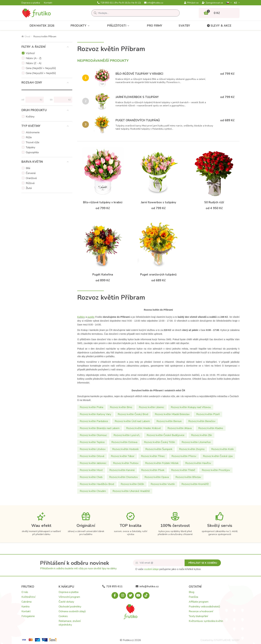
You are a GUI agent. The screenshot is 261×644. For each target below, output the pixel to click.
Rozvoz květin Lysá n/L (127, 435)
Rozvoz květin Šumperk (159, 449)
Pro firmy (155, 26)
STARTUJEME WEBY (227, 640)
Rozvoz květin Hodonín (125, 449)
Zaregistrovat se (212, 3)
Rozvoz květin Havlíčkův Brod (97, 484)
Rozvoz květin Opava (157, 477)
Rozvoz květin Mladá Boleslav (172, 414)
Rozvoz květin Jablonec (93, 463)
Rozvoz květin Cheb (91, 477)
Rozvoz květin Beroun (169, 421)
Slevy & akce (219, 26)
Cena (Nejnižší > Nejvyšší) (41, 68)
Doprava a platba (31, 3)
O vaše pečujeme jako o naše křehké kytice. (168, 569)
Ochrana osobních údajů (72, 611)
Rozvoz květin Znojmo (192, 449)
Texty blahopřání (198, 616)
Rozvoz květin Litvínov (93, 449)
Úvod (26, 37)
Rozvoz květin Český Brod (133, 414)
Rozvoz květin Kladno (211, 428)
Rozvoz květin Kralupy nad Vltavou (191, 407)
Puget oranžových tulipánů (138, 120)
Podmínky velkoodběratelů (204, 607)
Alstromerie (33, 132)
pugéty (91, 317)
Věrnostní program (69, 597)
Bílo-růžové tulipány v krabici (139, 74)
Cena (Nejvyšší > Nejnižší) (41, 73)
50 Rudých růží (214, 202)
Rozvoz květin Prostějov (216, 470)
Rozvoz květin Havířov (198, 463)
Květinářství (28, 597)
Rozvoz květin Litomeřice (196, 442)
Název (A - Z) (34, 58)
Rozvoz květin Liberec (151, 407)
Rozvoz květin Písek (153, 470)
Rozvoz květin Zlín (201, 435)
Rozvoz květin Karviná (122, 470)
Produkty (81, 26)
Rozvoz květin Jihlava (180, 428)
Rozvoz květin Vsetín (163, 484)
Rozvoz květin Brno (121, 407)
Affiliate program (199, 602)
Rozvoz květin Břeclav (188, 477)
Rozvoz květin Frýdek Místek (162, 463)
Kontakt (48, 3)
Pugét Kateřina (103, 275)
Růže (29, 137)
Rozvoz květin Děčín (132, 484)
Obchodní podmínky (70, 607)
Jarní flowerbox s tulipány (137, 97)
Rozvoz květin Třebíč (183, 470)
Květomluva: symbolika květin (206, 621)
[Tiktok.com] (146, 595)
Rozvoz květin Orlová (92, 456)
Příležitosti (119, 26)
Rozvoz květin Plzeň (208, 414)
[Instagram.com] (123, 595)
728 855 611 (119, 3)
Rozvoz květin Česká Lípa (218, 456)
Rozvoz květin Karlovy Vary (95, 414)
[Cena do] (62, 100)
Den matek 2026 (42, 26)
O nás (25, 592)
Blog (192, 592)
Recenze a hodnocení (201, 611)
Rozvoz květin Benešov (202, 421)
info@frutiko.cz (154, 3)
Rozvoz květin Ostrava (124, 442)
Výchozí (30, 53)
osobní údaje (151, 569)
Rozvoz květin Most (91, 470)
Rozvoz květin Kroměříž (195, 484)
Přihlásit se (191, 3)
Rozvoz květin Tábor (123, 456)
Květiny (30, 117)
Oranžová (31, 178)
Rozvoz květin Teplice (92, 442)
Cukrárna (26, 602)
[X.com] (130, 595)
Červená (31, 173)
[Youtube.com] (138, 595)
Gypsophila (32, 152)
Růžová (30, 183)
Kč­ (236, 3)
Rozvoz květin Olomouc (93, 435)
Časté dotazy (66, 602)
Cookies (63, 616)
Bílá (28, 168)
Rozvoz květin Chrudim (93, 491)
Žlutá (29, 188)
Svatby (184, 26)
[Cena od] (33, 100)
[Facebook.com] (115, 595)
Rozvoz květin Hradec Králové (143, 428)
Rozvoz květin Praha (91, 407)
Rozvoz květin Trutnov (126, 463)
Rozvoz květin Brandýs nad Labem (100, 428)
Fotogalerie (28, 616)
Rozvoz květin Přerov (184, 456)
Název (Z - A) (34, 63)
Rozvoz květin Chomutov (124, 477)
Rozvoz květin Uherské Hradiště (131, 491)
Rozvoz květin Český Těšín (159, 442)
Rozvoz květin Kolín (222, 449)
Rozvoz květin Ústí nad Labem (132, 421)
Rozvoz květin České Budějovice (166, 435)
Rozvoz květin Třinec (153, 456)
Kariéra (25, 607)
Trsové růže (33, 142)
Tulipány (30, 147)
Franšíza (193, 597)
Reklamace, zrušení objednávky (70, 623)
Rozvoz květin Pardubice (94, 421)
